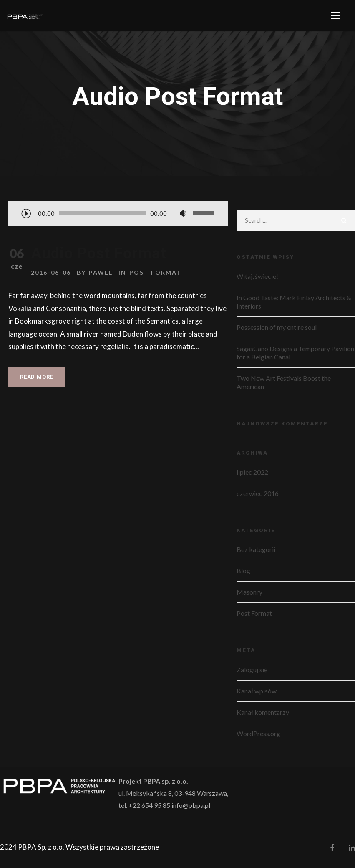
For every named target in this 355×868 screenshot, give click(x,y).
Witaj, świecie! (257, 276)
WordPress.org (258, 733)
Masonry (249, 592)
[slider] (102, 213)
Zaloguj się (252, 669)
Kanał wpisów (257, 691)
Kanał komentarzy (263, 712)
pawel (101, 272)
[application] (118, 214)
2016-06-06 (51, 272)
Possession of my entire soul (277, 327)
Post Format (155, 272)
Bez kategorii (256, 549)
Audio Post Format (99, 253)
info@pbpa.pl (191, 805)
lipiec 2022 (252, 472)
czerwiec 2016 (258, 493)
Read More (37, 377)
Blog (243, 571)
